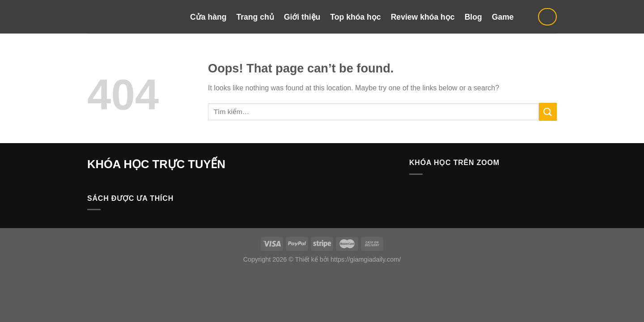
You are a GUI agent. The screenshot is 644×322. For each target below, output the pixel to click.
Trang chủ (255, 17)
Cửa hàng (208, 17)
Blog (473, 17)
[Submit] (548, 112)
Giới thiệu (302, 17)
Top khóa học (355, 17)
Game (503, 17)
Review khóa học (423, 17)
